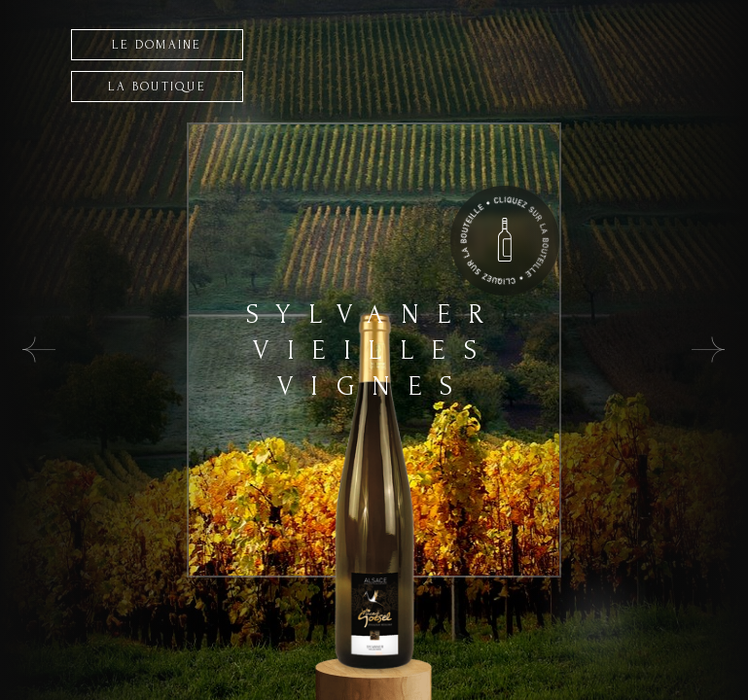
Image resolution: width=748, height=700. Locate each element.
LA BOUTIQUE (157, 87)
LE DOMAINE (157, 45)
